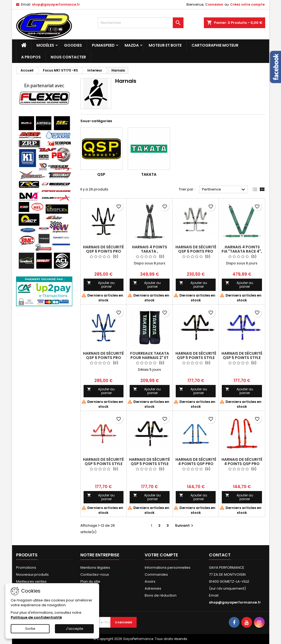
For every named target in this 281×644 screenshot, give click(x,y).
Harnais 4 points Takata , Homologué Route (150, 251)
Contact (220, 555)
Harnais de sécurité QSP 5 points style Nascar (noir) (196, 358)
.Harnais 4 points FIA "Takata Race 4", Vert (242, 251)
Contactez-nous (95, 574)
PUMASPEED (103, 45)
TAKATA (149, 174)
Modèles (45, 45)
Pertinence (224, 190)
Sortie (30, 629)
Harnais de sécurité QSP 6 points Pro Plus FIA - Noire (103, 251)
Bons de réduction (161, 595)
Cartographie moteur (215, 45)
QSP (101, 174)
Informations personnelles (168, 568)
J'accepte (74, 629)
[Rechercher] (141, 23)
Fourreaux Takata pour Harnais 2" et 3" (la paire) (150, 358)
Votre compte (161, 555)
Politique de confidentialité (36, 617)
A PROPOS (31, 57)
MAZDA (132, 45)
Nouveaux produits (32, 574)
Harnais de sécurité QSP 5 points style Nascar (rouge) (103, 464)
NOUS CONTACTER (68, 57)
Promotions (26, 568)
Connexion (214, 4)
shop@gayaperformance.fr (56, 4)
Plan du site (90, 581)
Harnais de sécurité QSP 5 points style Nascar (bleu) (242, 358)
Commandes (156, 574)
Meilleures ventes (31, 581)
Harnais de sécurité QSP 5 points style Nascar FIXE (149, 464)
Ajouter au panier (101, 285)
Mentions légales (95, 568)
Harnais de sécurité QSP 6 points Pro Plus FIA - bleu (103, 358)
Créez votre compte (247, 4)
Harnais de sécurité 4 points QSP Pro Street (196, 464)
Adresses (153, 588)
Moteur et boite (165, 45)
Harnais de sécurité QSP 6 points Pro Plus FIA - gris (196, 251)
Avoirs (150, 581)
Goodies (73, 45)
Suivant (185, 525)
